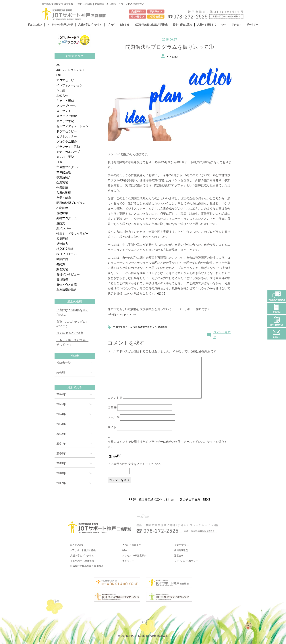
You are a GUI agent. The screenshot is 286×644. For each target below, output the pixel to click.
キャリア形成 (65, 101)
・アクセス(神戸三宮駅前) (134, 556)
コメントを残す (222, 335)
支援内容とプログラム (90, 25)
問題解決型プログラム (71, 203)
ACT (59, 65)
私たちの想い (35, 25)
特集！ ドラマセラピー (72, 234)
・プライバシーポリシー (185, 561)
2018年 (61, 473)
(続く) (161, 293)
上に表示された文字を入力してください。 (135, 464)
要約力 (61, 264)
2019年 (61, 463)
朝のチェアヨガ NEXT (195, 500)
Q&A (224, 25)
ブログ (111, 25)
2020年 (61, 454)
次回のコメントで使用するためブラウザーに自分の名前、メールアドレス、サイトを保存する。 (167, 444)
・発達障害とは (180, 550)
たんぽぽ (172, 57)
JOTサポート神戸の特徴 (60, 25)
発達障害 (62, 244)
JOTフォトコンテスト (71, 70)
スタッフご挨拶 (67, 116)
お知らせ (124, 25)
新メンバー (64, 228)
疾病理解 (62, 239)
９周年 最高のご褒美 (70, 333)
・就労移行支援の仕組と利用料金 (86, 566)
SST (59, 75)
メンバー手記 (65, 157)
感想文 (61, 223)
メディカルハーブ (68, 152)
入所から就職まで (207, 25)
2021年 (61, 444)
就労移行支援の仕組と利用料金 (151, 25)
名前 (112, 408)
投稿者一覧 (64, 363)
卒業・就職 (64, 198)
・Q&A (123, 550)
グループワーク (67, 106)
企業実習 (62, 182)
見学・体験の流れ (182, 25)
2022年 (61, 434)
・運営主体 (178, 556)
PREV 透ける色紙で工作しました (151, 500)
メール (114, 417)
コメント (115, 398)
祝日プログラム (67, 254)
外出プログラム (67, 218)
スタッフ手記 (65, 121)
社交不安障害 (65, 249)
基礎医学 (62, 213)
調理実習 (62, 269)
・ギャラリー (127, 561)
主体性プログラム (68, 167)
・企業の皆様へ (180, 545)
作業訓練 (62, 188)
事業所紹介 (64, 177)
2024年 (61, 414)
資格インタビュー (68, 274)
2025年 (61, 404)
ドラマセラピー (67, 131)
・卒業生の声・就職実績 (81, 561)
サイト (112, 427)
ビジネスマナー (67, 136)
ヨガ (59, 162)
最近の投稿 (75, 301)
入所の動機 (64, 193)
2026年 (61, 394)
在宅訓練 (62, 208)
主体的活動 (64, 172)
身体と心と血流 (67, 285)
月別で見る (75, 387)
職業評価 (62, 259)
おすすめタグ (75, 56)
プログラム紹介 (67, 142)
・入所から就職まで (131, 545)
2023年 (61, 424)
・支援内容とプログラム (81, 556)
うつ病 (61, 90)
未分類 (61, 373)
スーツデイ (64, 111)
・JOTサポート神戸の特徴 (82, 550)
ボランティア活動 (68, 147)
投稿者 (75, 356)
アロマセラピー (67, 80)
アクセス (236, 25)
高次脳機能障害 (67, 290)
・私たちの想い (76, 545)
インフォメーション (69, 85)
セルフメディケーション (72, 126)
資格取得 (62, 280)
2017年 (61, 483)
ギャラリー (252, 25)
